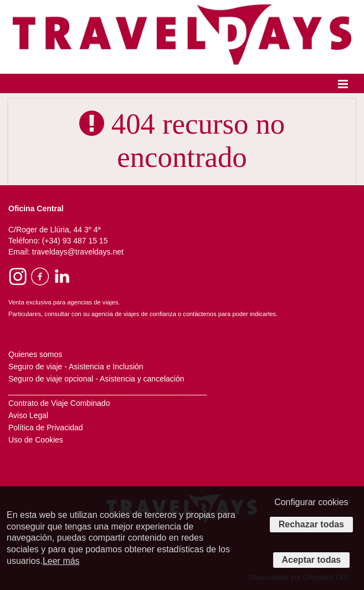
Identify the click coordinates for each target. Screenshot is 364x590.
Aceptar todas (312, 560)
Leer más (61, 561)
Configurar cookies (311, 502)
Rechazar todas (311, 524)
